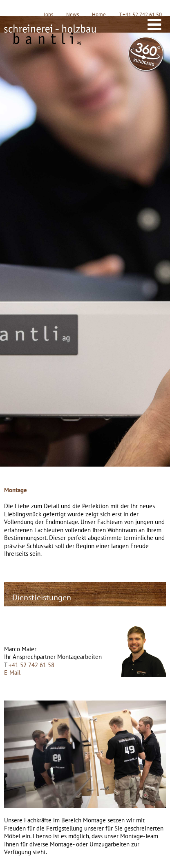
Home (99, 14)
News (73, 14)
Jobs (48, 14)
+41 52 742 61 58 (31, 665)
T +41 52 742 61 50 (140, 14)
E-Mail (12, 673)
